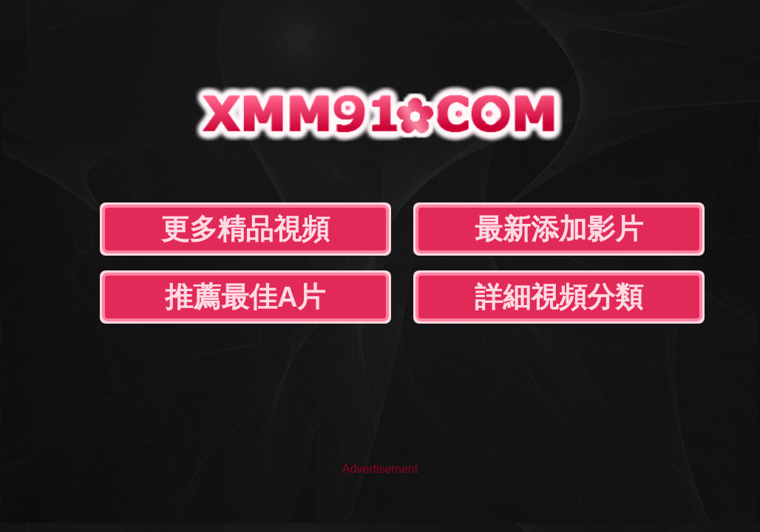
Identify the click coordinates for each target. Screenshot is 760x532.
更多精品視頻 (245, 229)
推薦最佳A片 (245, 297)
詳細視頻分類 (559, 297)
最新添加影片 (559, 229)
